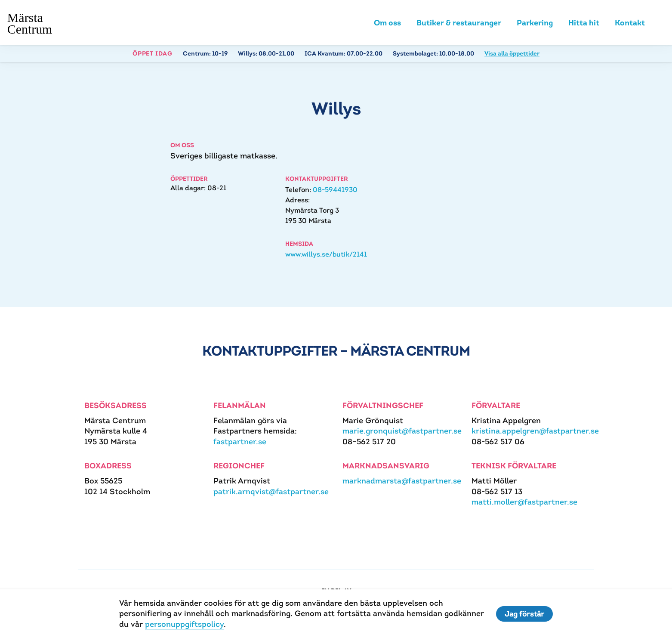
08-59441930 (335, 190)
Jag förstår (524, 614)
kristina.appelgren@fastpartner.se (535, 431)
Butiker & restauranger (459, 23)
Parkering (535, 23)
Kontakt (630, 23)
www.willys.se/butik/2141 (326, 254)
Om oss (387, 23)
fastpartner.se (240, 441)
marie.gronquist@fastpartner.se (402, 431)
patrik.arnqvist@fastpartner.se (271, 491)
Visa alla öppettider (512, 53)
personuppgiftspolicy (184, 624)
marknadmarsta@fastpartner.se (402, 481)
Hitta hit (584, 23)
